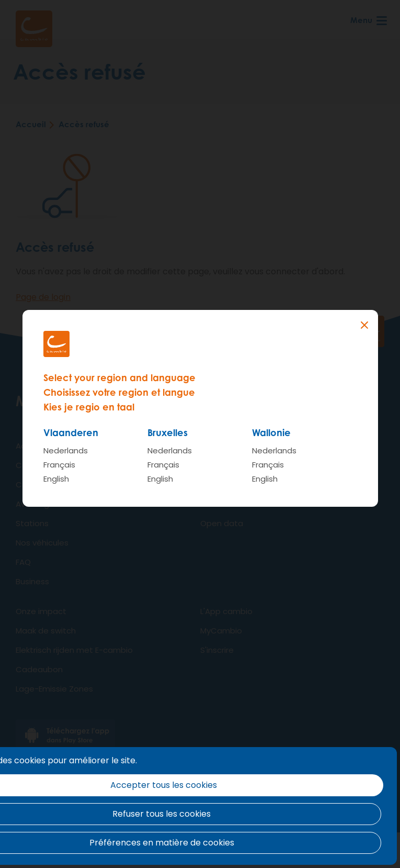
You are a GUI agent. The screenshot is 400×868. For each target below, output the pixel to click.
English (56, 479)
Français (59, 465)
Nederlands (66, 450)
